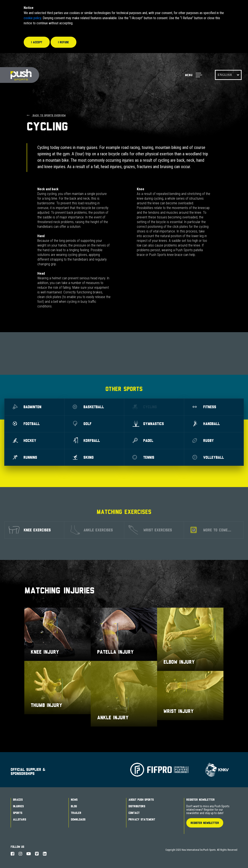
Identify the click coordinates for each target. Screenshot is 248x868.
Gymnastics (148, 424)
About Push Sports (141, 800)
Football (26, 424)
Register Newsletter (201, 800)
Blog (74, 806)
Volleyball (208, 457)
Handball (206, 424)
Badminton (27, 407)
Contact (134, 813)
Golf (82, 424)
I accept (37, 42)
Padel (143, 440)
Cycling (145, 407)
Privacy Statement (142, 819)
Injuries (18, 806)
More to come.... (211, 530)
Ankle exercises (92, 530)
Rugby (203, 440)
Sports (18, 813)
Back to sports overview (46, 115)
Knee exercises (30, 530)
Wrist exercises (150, 530)
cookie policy (32, 18)
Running (25, 457)
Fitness (204, 407)
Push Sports (20, 75)
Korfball (86, 440)
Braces (18, 800)
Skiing (83, 457)
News (74, 800)
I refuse (63, 42)
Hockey (25, 440)
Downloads (78, 819)
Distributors (137, 806)
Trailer (76, 813)
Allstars (20, 819)
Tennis (143, 457)
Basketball (88, 407)
